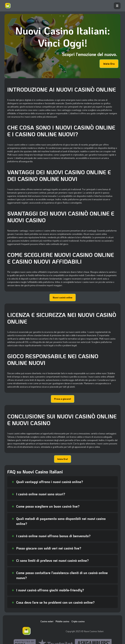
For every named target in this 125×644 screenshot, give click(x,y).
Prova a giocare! (63, 399)
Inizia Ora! (63, 459)
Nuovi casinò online (63, 297)
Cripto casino (78, 621)
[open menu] (117, 6)
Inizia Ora (109, 64)
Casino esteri (47, 621)
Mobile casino (62, 621)
